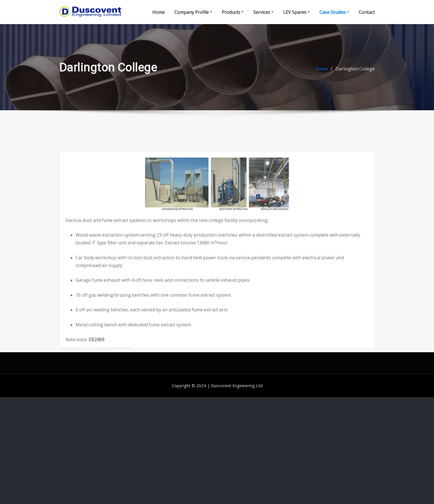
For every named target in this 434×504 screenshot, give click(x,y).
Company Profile (193, 13)
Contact (367, 13)
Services (263, 13)
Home (158, 13)
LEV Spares (296, 13)
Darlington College (355, 72)
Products (233, 13)
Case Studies (334, 13)
